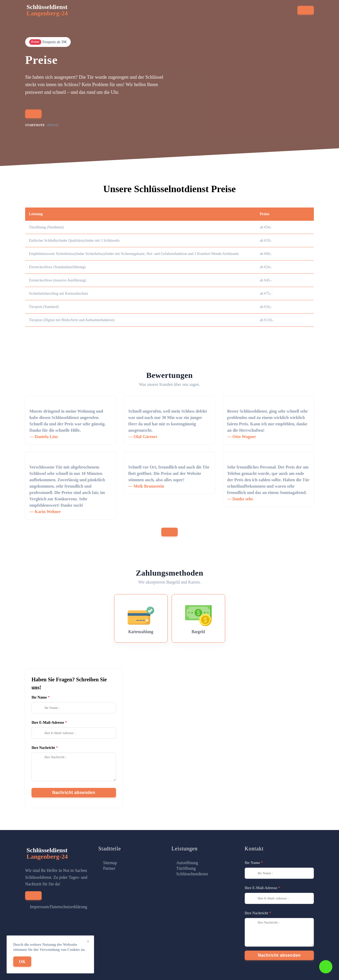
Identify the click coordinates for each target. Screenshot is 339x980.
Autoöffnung (187, 863)
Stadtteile (157, 12)
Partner (109, 868)
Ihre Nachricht (43, 748)
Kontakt (202, 12)
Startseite (82, 12)
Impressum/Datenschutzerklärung (59, 907)
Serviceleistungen (119, 12)
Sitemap (110, 863)
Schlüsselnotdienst (192, 874)
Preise (180, 12)
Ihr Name (39, 697)
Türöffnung (186, 868)
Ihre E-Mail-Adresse (48, 723)
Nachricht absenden (74, 793)
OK (22, 962)
